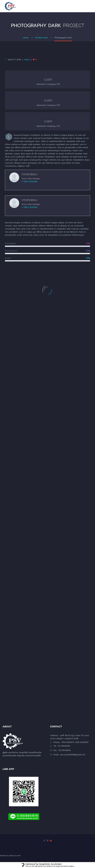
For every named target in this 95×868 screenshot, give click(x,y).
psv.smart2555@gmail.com (73, 755)
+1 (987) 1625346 (30, 182)
